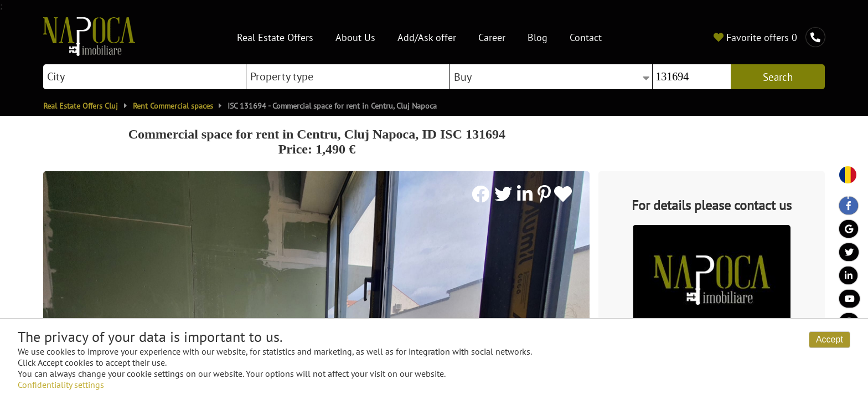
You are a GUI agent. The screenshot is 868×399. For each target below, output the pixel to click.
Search (778, 77)
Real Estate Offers (275, 37)
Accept (830, 339)
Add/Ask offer (427, 37)
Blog (538, 37)
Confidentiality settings (61, 385)
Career (492, 37)
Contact (586, 37)
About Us (355, 37)
